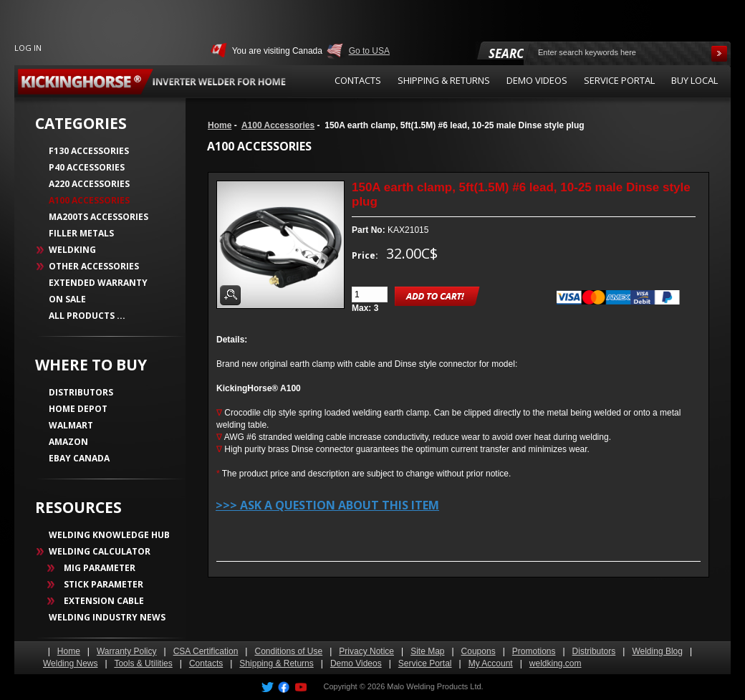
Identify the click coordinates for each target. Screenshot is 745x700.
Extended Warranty (98, 283)
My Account (491, 663)
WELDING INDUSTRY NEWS (107, 617)
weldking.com (556, 663)
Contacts (206, 663)
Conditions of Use (288, 651)
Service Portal (425, 663)
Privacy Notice (366, 651)
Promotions (534, 651)
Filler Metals (81, 233)
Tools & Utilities (143, 663)
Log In (28, 48)
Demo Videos (356, 663)
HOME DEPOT (78, 409)
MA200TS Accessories (98, 217)
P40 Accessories (87, 167)
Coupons (479, 651)
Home (220, 125)
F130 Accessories (89, 151)
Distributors (594, 651)
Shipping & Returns (276, 663)
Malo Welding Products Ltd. (435, 686)
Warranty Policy (127, 651)
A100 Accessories (278, 125)
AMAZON (68, 442)
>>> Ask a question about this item (327, 505)
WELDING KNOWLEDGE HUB (109, 535)
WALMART (71, 425)
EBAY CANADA (79, 458)
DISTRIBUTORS (81, 392)
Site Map (427, 651)
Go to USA (369, 51)
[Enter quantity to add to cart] (370, 294)
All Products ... (87, 316)
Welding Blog (657, 651)
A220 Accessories (89, 184)
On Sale (67, 299)
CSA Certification (206, 651)
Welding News (70, 663)
